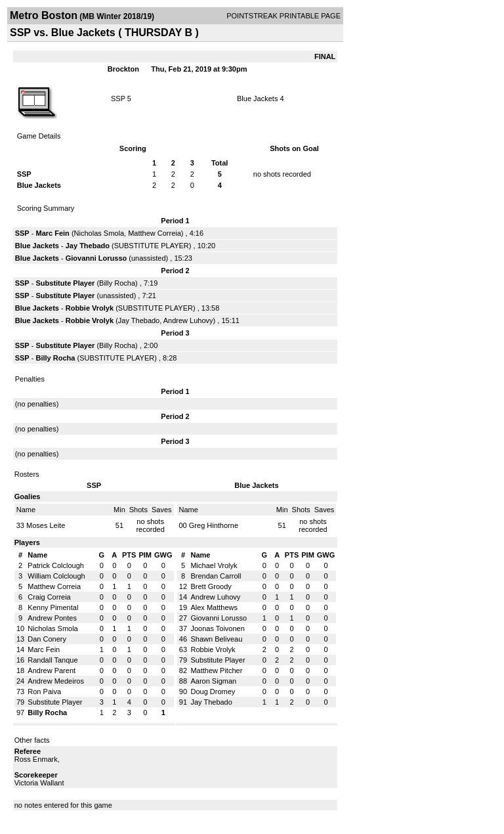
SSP (118, 99)
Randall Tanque (52, 660)
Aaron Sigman (213, 681)
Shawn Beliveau (216, 639)
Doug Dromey (213, 691)
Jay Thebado (88, 246)
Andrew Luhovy (188, 320)
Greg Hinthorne (214, 525)
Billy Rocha (117, 283)
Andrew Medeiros (56, 681)
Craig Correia (49, 597)
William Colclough (56, 576)
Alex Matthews (214, 607)
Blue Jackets (257, 99)
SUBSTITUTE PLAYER (152, 246)
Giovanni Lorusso (96, 258)
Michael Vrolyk (214, 565)
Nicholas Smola (99, 233)
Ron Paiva (44, 691)
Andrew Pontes (52, 618)
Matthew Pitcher (216, 670)
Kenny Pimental (53, 607)
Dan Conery (47, 639)
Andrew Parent (52, 670)
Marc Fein (52, 233)
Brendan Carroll (216, 576)
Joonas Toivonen (217, 628)
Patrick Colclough (56, 565)
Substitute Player (65, 283)
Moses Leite (46, 525)
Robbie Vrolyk (90, 308)
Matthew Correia (155, 233)
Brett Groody (211, 586)
